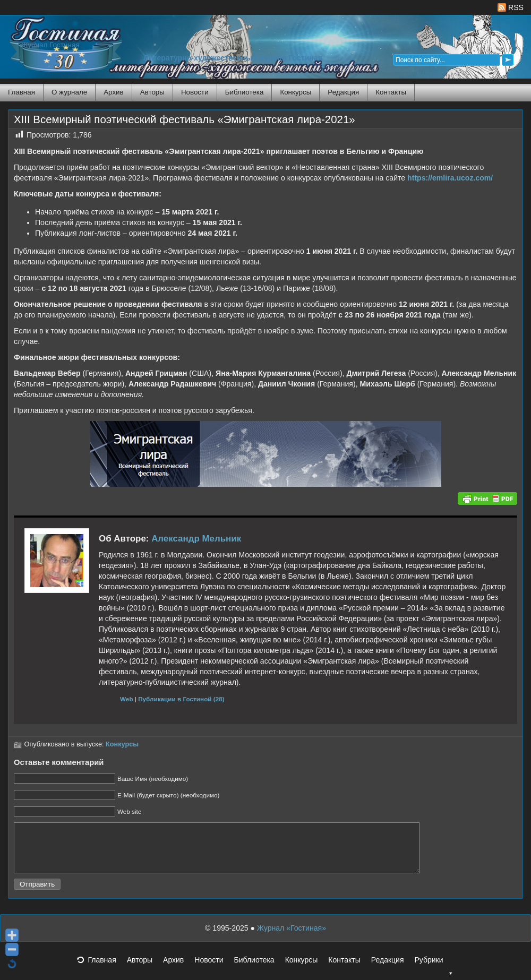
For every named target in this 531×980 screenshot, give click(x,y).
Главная (22, 92)
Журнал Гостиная (50, 45)
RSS (511, 7)
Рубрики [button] (434, 973)
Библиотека (245, 92)
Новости (195, 92)
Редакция (343, 92)
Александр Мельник (196, 539)
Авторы (152, 92)
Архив (113, 92)
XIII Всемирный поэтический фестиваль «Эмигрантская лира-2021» (185, 119)
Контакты (391, 92)
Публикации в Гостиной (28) (181, 699)
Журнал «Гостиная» (292, 938)
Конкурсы (296, 92)
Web (127, 699)
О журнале (69, 92)
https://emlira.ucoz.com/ (450, 178)
